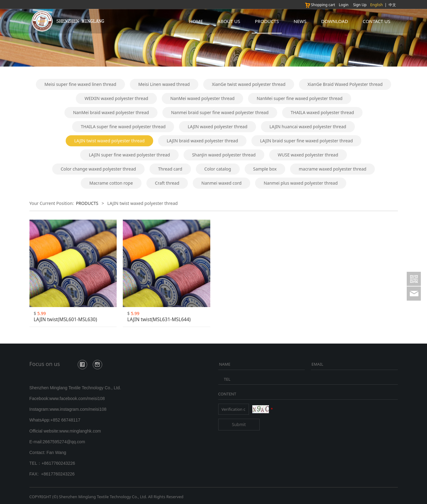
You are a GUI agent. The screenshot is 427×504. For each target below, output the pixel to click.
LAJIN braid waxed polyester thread (202, 141)
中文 (392, 5)
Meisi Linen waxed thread (164, 84)
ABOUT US (229, 21)
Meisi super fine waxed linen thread (80, 84)
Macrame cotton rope (111, 183)
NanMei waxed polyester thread (203, 98)
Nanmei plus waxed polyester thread (301, 183)
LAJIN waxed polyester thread (217, 127)
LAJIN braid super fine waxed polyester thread (306, 141)
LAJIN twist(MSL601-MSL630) (65, 319)
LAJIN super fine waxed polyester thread (129, 155)
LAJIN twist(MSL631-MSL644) (159, 319)
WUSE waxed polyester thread (308, 155)
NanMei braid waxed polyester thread (111, 112)
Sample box (265, 169)
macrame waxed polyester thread (332, 169)
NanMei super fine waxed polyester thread (299, 98)
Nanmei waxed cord (221, 183)
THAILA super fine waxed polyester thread (123, 127)
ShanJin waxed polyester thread (224, 155)
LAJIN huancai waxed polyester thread (308, 127)
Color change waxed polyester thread (98, 169)
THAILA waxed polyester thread (322, 112)
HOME (196, 21)
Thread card (170, 169)
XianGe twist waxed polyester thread (249, 84)
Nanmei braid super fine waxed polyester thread (220, 112)
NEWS (300, 21)
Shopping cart (320, 5)
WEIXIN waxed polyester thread (116, 98)
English (377, 5)
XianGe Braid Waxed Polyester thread (345, 84)
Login (344, 5)
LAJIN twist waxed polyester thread (109, 141)
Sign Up (360, 5)
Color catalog (218, 169)
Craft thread (167, 183)
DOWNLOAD (334, 21)
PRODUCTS (267, 21)
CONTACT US (377, 21)
